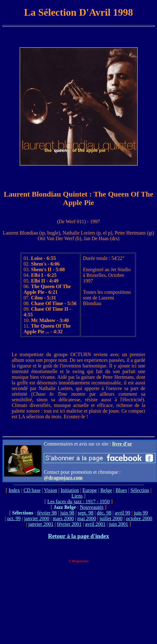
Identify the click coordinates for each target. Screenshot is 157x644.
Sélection (140, 490)
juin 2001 (118, 524)
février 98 (47, 513)
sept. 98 (86, 513)
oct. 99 (14, 518)
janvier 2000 (37, 518)
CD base (32, 490)
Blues (121, 490)
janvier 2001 (41, 524)
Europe (89, 490)
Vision (51, 490)
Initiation (70, 490)
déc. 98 (104, 513)
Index (14, 490)
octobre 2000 (139, 518)
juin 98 (67, 513)
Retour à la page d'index (78, 536)
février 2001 (69, 524)
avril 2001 (95, 524)
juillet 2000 (111, 518)
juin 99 (141, 513)
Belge (106, 490)
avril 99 (122, 513)
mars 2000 (63, 518)
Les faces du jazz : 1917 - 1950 (78, 501)
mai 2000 (87, 518)
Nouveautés (92, 507)
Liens (77, 496)
